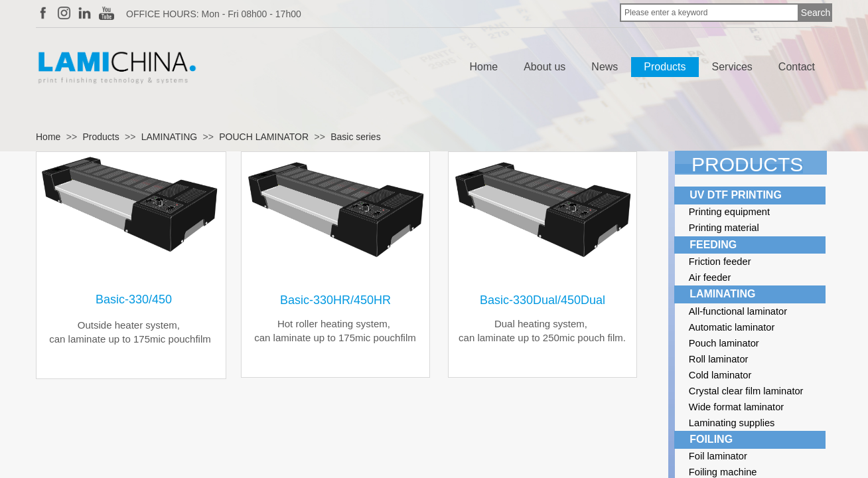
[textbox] (709, 13)
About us (544, 67)
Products (665, 67)
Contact (797, 67)
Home (484, 67)
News (605, 67)
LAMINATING (170, 137)
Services (732, 67)
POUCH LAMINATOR (264, 137)
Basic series (355, 137)
